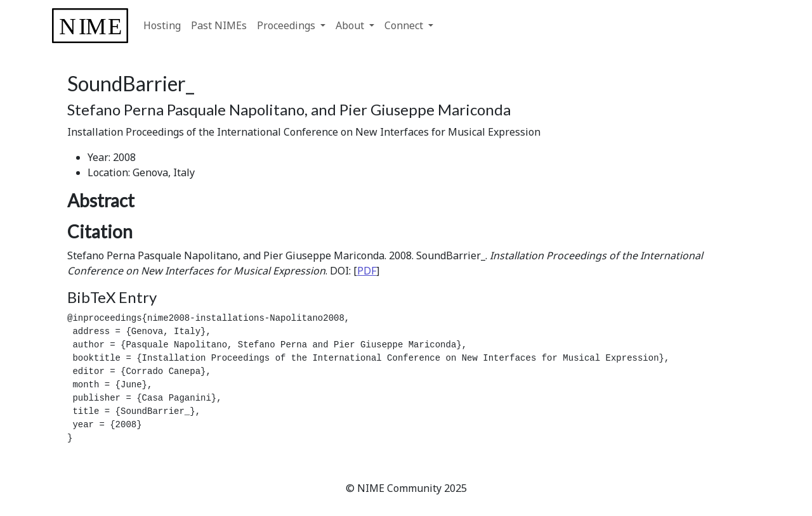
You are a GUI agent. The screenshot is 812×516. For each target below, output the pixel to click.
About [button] (351, 25)
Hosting (162, 25)
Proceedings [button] (287, 25)
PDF (367, 271)
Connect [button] (405, 25)
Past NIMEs (219, 25)
